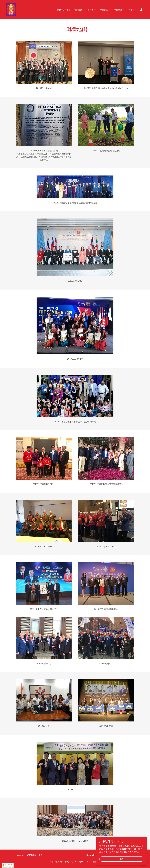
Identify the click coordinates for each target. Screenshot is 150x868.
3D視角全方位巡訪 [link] (83, 862)
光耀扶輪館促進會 (34, 855)
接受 (122, 859)
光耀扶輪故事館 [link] (64, 10)
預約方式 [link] (78, 10)
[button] (91, 10)
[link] (11, 9)
